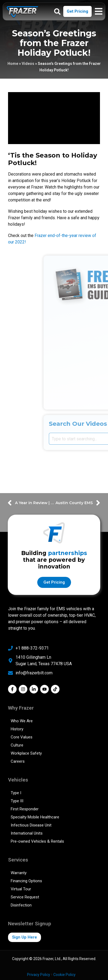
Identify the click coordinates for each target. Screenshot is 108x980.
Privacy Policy (39, 975)
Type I (16, 793)
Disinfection (21, 905)
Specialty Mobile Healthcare (35, 817)
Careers (18, 761)
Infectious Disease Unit (31, 825)
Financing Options (26, 881)
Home (13, 64)
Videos (28, 64)
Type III (17, 801)
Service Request (25, 897)
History (17, 729)
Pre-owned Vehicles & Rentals (37, 841)
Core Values (22, 737)
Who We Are (22, 721)
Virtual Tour (21, 889)
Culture (17, 745)
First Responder (25, 809)
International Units (27, 833)
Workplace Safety (26, 753)
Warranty (19, 873)
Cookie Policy (64, 975)
